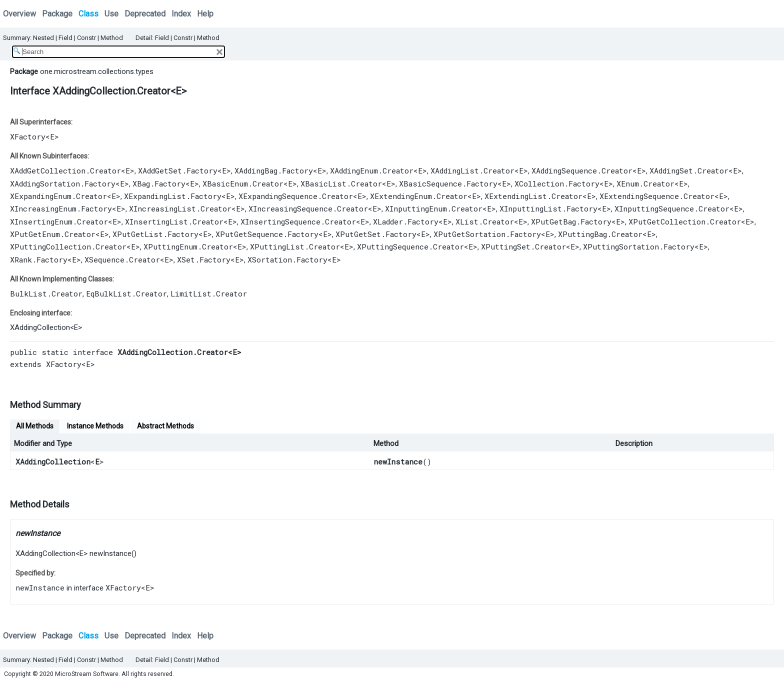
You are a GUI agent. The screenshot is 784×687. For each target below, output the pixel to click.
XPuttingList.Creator (295, 246)
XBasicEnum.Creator (243, 183)
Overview (19, 14)
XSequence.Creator (122, 259)
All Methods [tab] (35, 426)
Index (181, 14)
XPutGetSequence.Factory (267, 234)
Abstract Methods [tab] (165, 426)
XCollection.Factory (557, 183)
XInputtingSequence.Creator (672, 208)
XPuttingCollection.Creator (68, 246)
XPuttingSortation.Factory (639, 246)
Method (112, 38)
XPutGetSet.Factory (376, 234)
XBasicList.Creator (341, 183)
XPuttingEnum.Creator (188, 246)
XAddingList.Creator (472, 170)
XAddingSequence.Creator (582, 170)
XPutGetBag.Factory (571, 221)
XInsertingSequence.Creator (298, 221)
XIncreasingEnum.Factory (61, 208)
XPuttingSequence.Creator (410, 246)
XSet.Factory (204, 259)
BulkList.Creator (46, 293)
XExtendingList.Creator (533, 196)
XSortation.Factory (287, 259)
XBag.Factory (159, 183)
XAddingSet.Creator (689, 170)
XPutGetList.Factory (155, 234)
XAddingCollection (40, 327)
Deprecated (145, 14)
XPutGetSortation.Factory (487, 234)
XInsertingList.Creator (174, 221)
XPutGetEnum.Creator (53, 234)
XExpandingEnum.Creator (58, 196)
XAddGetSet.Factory (178, 170)
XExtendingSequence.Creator (657, 196)
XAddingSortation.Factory (63, 183)
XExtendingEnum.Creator (419, 196)
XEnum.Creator (645, 183)
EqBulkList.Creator (126, 293)
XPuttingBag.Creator (600, 234)
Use (111, 14)
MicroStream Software (87, 674)
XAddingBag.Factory (274, 170)
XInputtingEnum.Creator (434, 208)
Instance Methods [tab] (95, 426)
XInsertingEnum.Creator (59, 221)
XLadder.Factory (406, 221)
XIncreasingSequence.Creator (308, 208)
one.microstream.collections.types (97, 71)
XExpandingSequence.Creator (296, 196)
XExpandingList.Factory (173, 196)
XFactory (28, 136)
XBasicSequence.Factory (448, 183)
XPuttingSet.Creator (523, 246)
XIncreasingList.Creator (180, 208)
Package (57, 14)
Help (205, 14)
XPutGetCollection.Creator (685, 221)
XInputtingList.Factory (548, 208)
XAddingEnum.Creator (372, 170)
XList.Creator (485, 221)
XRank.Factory (39, 259)
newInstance (398, 461)
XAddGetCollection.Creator (65, 170)
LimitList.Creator (209, 293)
